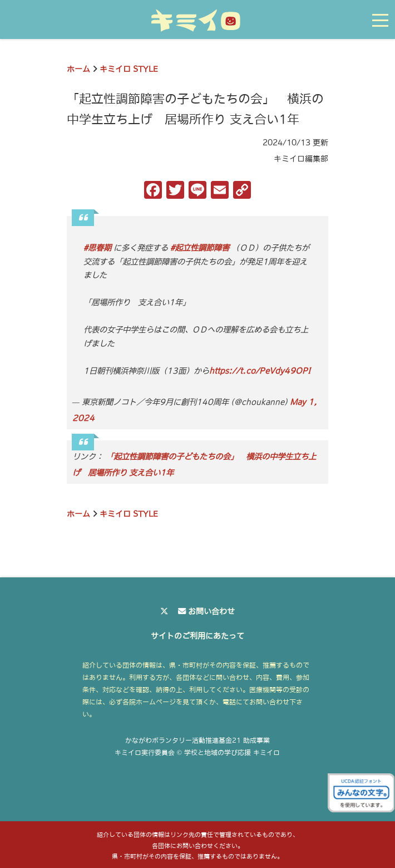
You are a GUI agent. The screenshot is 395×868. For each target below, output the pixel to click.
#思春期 (97, 248)
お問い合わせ (211, 611)
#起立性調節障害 (200, 248)
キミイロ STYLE (129, 69)
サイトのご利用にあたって (197, 636)
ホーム (78, 69)
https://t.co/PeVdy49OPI (260, 371)
